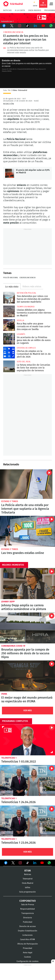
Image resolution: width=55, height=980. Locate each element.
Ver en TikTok (28, 863)
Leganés (21, 334)
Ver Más (28, 710)
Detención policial (26, 293)
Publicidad (28, 922)
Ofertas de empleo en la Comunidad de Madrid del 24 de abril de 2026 (9, 353)
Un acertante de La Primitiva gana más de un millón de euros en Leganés (9, 339)
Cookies (27, 957)
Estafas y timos (10, 501)
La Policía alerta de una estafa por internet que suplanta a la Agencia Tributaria (26, 484)
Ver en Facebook (6, 863)
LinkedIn (35, 26)
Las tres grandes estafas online (27, 531)
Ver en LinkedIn (35, 863)
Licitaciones (27, 935)
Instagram (20, 26)
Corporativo (28, 901)
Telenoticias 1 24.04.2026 (27, 780)
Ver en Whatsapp (49, 863)
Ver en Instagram (20, 863)
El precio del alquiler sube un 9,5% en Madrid (10, 173)
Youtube (43, 26)
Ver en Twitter (13, 863)
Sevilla (20, 320)
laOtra (28, 888)
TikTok (27, 26)
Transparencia (28, 913)
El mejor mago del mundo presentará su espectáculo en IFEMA (27, 676)
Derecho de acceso (28, 926)
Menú (51, 4)
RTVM (28, 871)
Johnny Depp (8, 602)
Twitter (12, 26)
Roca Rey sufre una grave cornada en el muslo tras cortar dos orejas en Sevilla (9, 325)
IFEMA (4, 694)
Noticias (7, 10)
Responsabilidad (27, 909)
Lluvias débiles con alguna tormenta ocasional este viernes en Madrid (9, 311)
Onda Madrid (35, 10)
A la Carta (20, 10)
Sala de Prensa (28, 905)
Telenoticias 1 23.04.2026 (27, 821)
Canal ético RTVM (27, 939)
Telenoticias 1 (9, 758)
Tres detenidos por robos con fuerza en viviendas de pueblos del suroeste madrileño (9, 298)
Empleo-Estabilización (28, 931)
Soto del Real (24, 362)
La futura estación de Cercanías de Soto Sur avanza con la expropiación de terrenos (9, 366)
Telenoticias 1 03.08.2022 (27, 740)
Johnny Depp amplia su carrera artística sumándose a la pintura (27, 584)
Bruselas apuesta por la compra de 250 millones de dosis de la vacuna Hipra (27, 628)
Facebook (4, 26)
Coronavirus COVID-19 (13, 646)
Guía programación (27, 892)
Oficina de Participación (28, 944)
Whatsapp (51, 26)
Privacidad (27, 948)
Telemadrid (28, 879)
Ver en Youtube (42, 863)
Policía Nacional (11, 278)
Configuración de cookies (27, 961)
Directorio (28, 918)
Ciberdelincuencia (13, 32)
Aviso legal (28, 953)
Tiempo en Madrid (26, 307)
